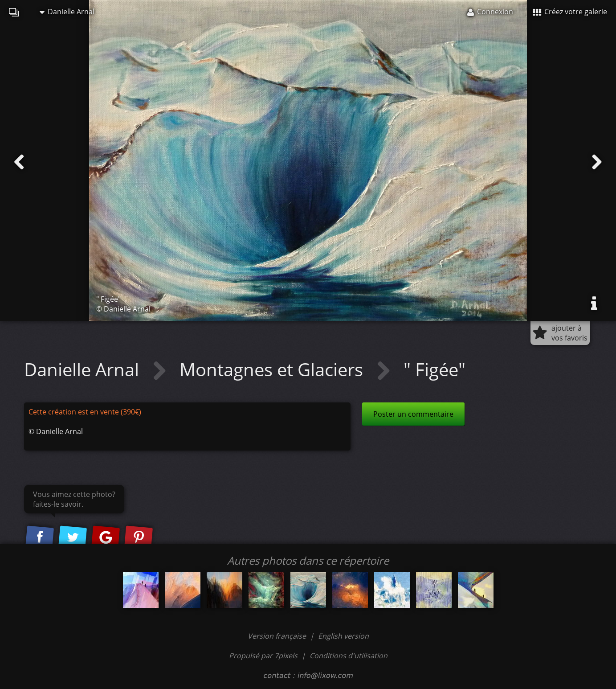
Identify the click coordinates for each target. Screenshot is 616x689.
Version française (278, 636)
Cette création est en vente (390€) (85, 412)
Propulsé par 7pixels (263, 656)
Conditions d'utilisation (349, 656)
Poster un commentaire (413, 414)
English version (343, 636)
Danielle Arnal (67, 12)
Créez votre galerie (570, 12)
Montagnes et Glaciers (273, 369)
